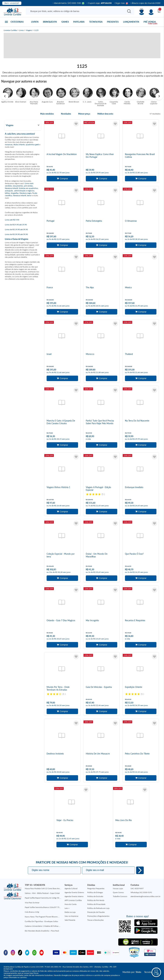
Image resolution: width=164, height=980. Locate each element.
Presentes (113, 22)
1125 (36, 30)
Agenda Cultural (71, 888)
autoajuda (9, 191)
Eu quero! (140, 870)
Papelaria (79, 22)
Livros (35, 22)
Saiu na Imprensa (71, 916)
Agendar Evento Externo (74, 892)
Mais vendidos (47, 114)
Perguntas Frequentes (96, 888)
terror (29, 195)
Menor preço (84, 114)
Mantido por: (132, 972)
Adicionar (62, 179)
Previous (5, 96)
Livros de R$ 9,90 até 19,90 (16, 225)
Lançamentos (131, 22)
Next (159, 96)
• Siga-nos (121, 3)
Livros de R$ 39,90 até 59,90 (16, 234)
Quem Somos (118, 892)
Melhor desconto (105, 114)
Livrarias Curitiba (10, 30)
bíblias (7, 193)
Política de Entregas (95, 892)
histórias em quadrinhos (28, 188)
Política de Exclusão (95, 896)
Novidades (66, 114)
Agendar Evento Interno (74, 896)
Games (65, 22)
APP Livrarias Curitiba (73, 900)
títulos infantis (19, 144)
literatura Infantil (11, 188)
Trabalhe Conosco (120, 896)
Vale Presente (70, 920)
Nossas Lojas (118, 888)
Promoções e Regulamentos (98, 916)
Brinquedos (50, 22)
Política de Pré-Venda (96, 900)
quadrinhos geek (32, 144)
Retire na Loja (70, 912)
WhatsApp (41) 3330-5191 (141, 892)
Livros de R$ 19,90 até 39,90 (16, 229)
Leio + (67, 908)
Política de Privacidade (96, 904)
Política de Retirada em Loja (98, 908)
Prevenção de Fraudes (96, 912)
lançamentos (18, 186)
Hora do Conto (71, 904)
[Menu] (151, 12)
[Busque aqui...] (76, 11)
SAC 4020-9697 (137, 888)
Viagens (29, 30)
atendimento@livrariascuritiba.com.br (145, 896)
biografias (15, 193)
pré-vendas (28, 186)
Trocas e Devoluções (95, 920)
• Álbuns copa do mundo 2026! (145, 3)
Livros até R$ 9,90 (12, 220)
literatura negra (25, 193)
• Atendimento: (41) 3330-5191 (69, 3)
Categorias (17, 22)
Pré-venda (150, 22)
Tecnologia (96, 22)
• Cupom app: (99, 3)
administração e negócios (24, 191)
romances (9, 144)
